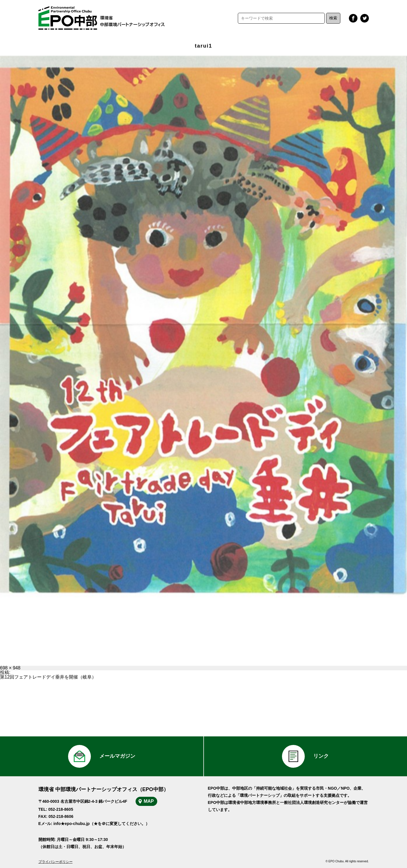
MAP (149, 801)
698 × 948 (10, 668)
